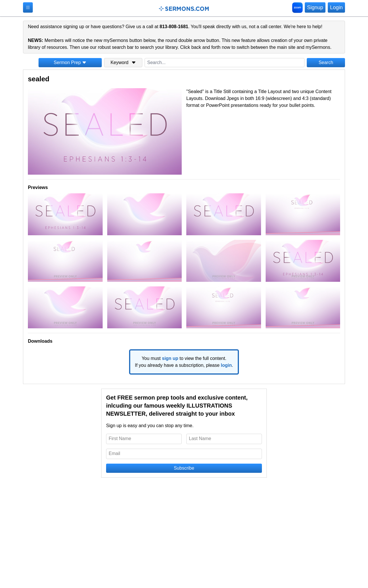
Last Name (200, 438)
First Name (120, 438)
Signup (315, 7)
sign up (170, 358)
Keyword (123, 62)
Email (114, 453)
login (226, 365)
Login (336, 7)
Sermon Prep (70, 62)
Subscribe (184, 468)
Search (326, 62)
